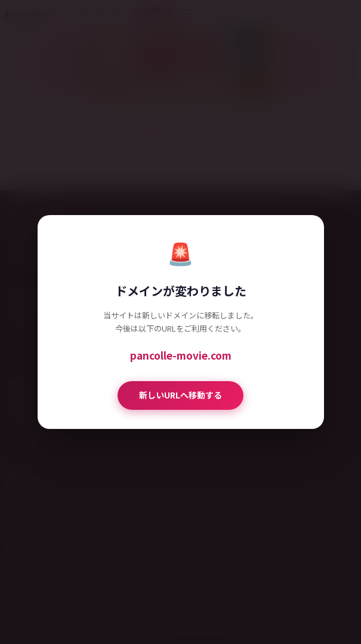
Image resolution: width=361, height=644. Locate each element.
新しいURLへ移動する (180, 395)
